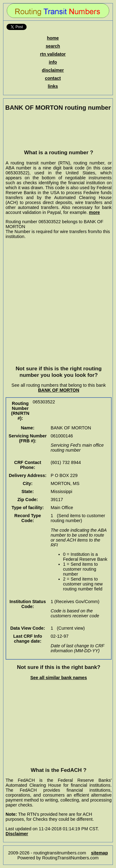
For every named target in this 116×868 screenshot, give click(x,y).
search (53, 46)
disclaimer (53, 70)
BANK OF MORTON (59, 390)
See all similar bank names (59, 678)
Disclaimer (17, 834)
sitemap (99, 853)
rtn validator (53, 54)
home (53, 38)
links (53, 86)
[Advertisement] (59, 130)
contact (53, 78)
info (53, 62)
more (95, 212)
